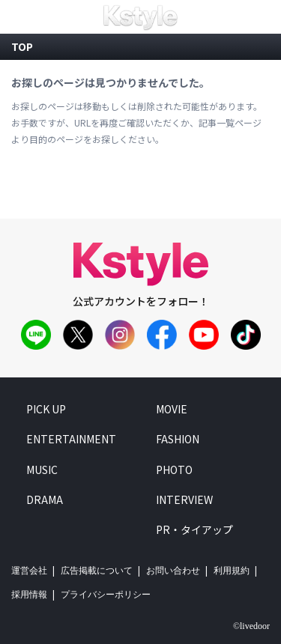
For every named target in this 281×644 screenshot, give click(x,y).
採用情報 (29, 595)
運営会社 (29, 571)
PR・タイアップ (194, 529)
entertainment (71, 439)
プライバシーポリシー (106, 595)
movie (172, 409)
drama (45, 499)
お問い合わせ (173, 571)
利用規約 (232, 571)
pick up (46, 409)
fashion (178, 439)
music (42, 469)
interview (184, 499)
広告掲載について (97, 571)
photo (174, 469)
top (22, 46)
